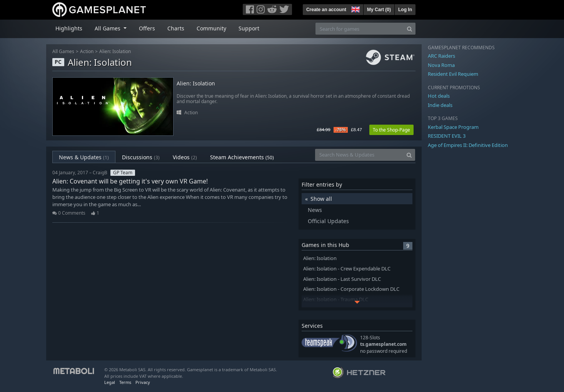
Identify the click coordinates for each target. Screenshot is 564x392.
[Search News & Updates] (359, 155)
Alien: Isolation (115, 51)
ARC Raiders (441, 56)
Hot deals (439, 96)
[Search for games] (360, 29)
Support (249, 28)
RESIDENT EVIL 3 (447, 136)
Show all (321, 199)
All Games (63, 51)
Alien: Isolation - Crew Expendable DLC (347, 269)
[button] (355, 8)
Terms (125, 382)
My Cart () (379, 10)
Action (87, 51)
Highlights (69, 28)
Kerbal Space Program (453, 127)
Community (211, 28)
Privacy (143, 382)
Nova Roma (441, 65)
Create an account (326, 10)
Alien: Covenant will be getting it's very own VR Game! (130, 181)
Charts (176, 28)
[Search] (410, 29)
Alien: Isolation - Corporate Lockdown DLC (351, 289)
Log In (405, 10)
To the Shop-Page (391, 130)
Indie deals (440, 105)
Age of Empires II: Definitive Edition (468, 145)
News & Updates (84, 157)
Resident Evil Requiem (453, 74)
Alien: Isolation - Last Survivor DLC (342, 279)
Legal (110, 382)
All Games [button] (108, 28)
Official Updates (328, 221)
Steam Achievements (242, 157)
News (315, 210)
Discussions (141, 157)
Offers (147, 28)
